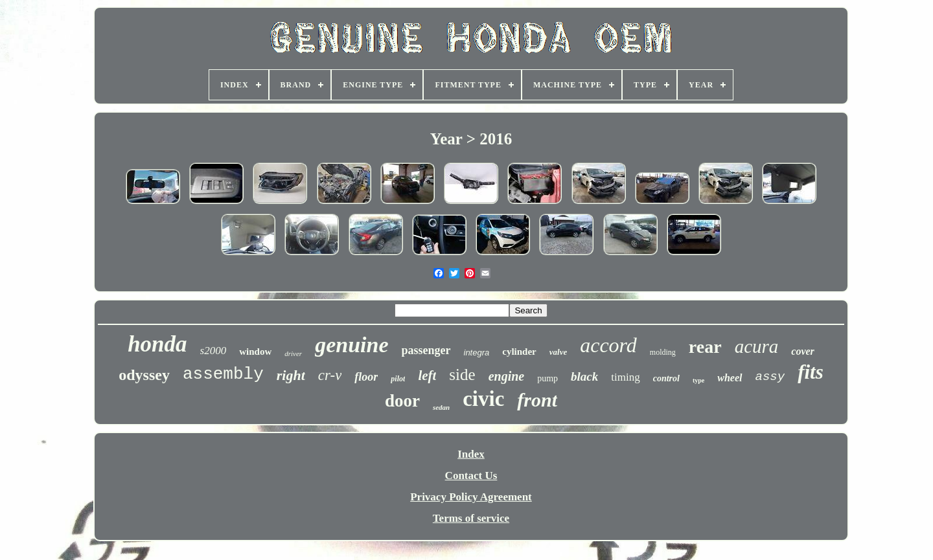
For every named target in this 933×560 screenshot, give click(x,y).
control (666, 378)
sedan (441, 407)
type (698, 380)
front (537, 400)
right (291, 375)
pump (547, 378)
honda (157, 344)
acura (757, 346)
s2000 (213, 351)
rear (705, 347)
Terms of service (471, 518)
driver (293, 353)
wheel (730, 378)
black (584, 376)
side (462, 375)
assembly (223, 374)
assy (770, 377)
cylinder (519, 352)
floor (366, 377)
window (255, 352)
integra (477, 353)
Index (471, 454)
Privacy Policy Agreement (471, 497)
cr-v (330, 375)
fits (811, 372)
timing (625, 377)
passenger (426, 350)
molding (663, 352)
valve (558, 352)
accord (608, 345)
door (402, 401)
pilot (398, 379)
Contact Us (471, 476)
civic (483, 399)
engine (507, 376)
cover (803, 351)
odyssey (144, 375)
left (427, 375)
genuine (351, 345)
